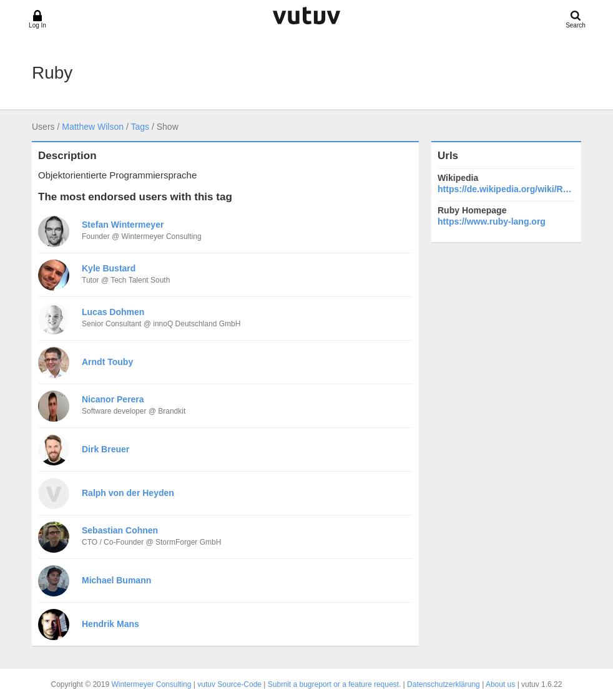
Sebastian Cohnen (120, 530)
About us (500, 684)
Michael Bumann (116, 580)
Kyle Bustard (109, 268)
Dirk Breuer (105, 449)
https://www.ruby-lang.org (492, 221)
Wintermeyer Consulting (151, 684)
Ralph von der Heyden (128, 493)
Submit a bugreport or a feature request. (334, 684)
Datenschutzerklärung (444, 684)
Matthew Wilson (93, 127)
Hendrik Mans (110, 624)
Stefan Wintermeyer (123, 225)
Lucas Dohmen (113, 312)
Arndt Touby (107, 362)
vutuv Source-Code (229, 684)
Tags (140, 127)
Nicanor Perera (113, 399)
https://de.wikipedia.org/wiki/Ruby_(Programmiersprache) (506, 189)
